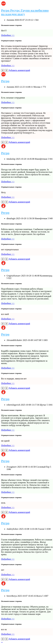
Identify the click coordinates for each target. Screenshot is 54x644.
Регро (5, 81)
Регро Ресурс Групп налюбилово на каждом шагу (25, 12)
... (2, 642)
